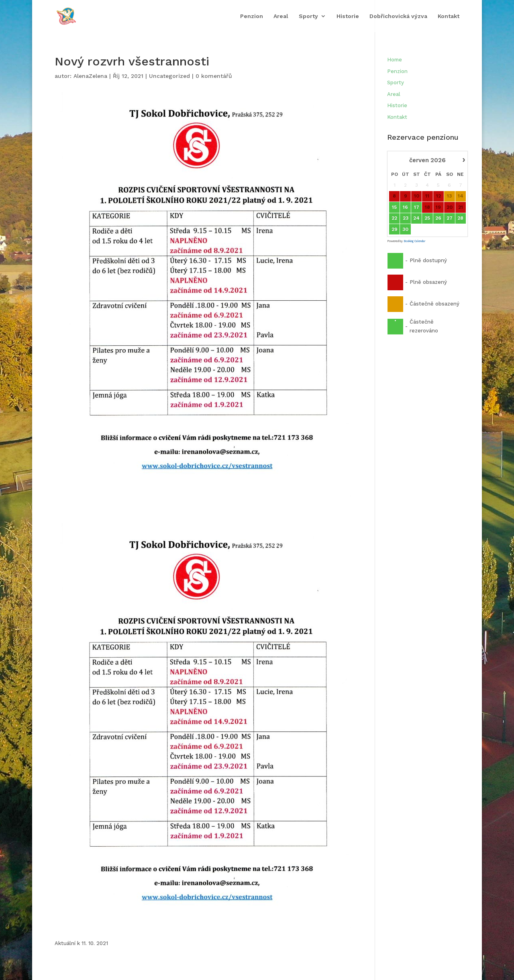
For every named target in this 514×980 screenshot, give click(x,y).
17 (416, 207)
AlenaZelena (90, 76)
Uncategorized (169, 76)
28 (460, 218)
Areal (281, 15)
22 (394, 218)
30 (405, 229)
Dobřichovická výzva (398, 15)
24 (416, 218)
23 (405, 218)
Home (395, 60)
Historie (348, 15)
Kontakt (449, 15)
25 (427, 218)
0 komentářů (214, 76)
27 (449, 218)
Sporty (308, 15)
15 (394, 207)
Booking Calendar (414, 241)
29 (394, 229)
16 (405, 207)
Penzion (252, 15)
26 (438, 218)
